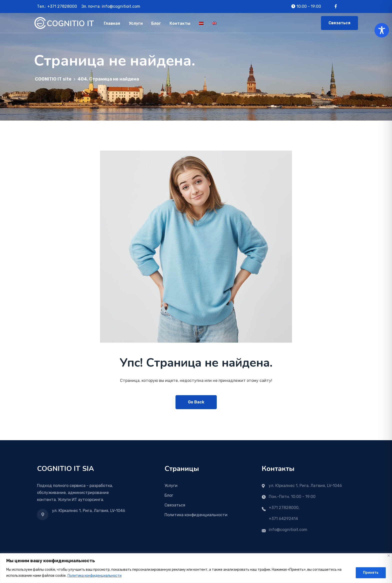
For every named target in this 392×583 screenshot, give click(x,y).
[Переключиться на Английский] (214, 23)
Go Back (196, 402)
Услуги (136, 23)
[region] (196, 568)
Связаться (339, 23)
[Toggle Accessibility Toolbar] (382, 30)
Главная (112, 23)
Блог (156, 23)
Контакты (180, 23)
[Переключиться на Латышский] (201, 23)
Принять (371, 573)
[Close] (389, 556)
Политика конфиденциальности (94, 576)
